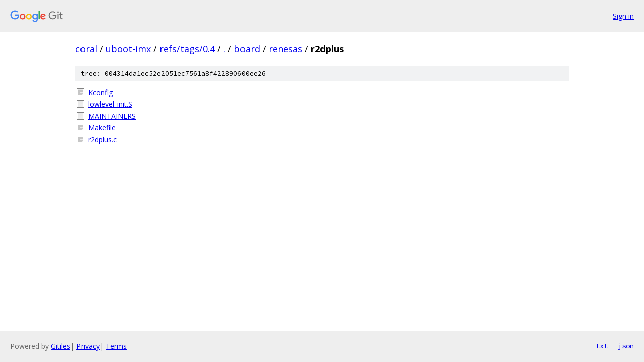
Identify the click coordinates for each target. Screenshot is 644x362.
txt (602, 346)
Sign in (623, 16)
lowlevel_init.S (110, 104)
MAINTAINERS (112, 116)
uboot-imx (128, 49)
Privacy (88, 346)
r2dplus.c (102, 140)
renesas (286, 49)
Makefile (102, 127)
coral (86, 49)
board (247, 49)
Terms (116, 346)
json (626, 346)
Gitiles (61, 346)
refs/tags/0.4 (187, 49)
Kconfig (100, 92)
